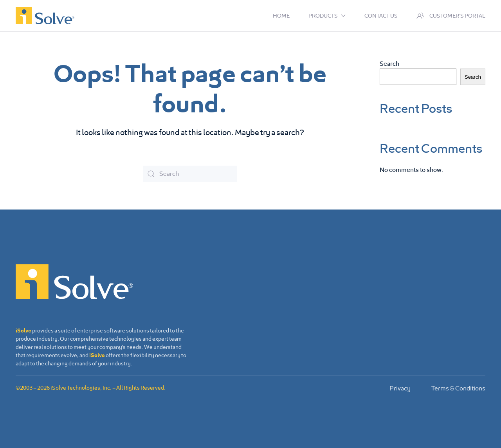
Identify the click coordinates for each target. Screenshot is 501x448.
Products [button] (327, 16)
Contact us (381, 16)
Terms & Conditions (458, 388)
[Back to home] (45, 16)
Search (389, 64)
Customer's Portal (451, 16)
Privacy (400, 388)
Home (281, 16)
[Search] (190, 174)
